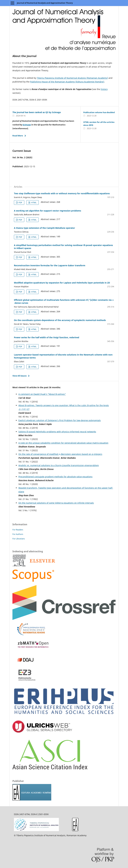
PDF (20, 202)
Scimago (27, 125)
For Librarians (19, 539)
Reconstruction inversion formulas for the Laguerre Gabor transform (50, 265)
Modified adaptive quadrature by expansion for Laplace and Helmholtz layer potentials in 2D (62, 283)
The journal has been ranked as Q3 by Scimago (37, 112)
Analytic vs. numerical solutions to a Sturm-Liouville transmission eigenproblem (59, 465)
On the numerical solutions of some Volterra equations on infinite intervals (56, 503)
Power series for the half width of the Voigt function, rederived (47, 337)
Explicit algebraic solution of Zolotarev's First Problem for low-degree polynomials (60, 420)
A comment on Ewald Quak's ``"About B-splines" (42, 394)
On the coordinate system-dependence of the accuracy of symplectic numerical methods (60, 320)
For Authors (18, 534)
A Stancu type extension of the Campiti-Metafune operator (44, 228)
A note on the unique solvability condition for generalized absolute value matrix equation (63, 443)
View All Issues (19, 376)
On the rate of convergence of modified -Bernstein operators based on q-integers (60, 454)
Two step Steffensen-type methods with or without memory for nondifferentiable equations (62, 193)
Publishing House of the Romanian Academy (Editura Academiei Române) (67, 82)
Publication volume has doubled (99, 112)
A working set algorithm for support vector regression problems (48, 211)
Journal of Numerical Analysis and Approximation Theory (45, 3)
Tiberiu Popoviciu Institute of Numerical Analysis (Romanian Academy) (72, 78)
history (104, 89)
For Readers (18, 530)
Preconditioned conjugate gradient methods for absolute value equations (55, 477)
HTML (34, 202)
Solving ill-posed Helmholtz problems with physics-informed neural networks (57, 432)
